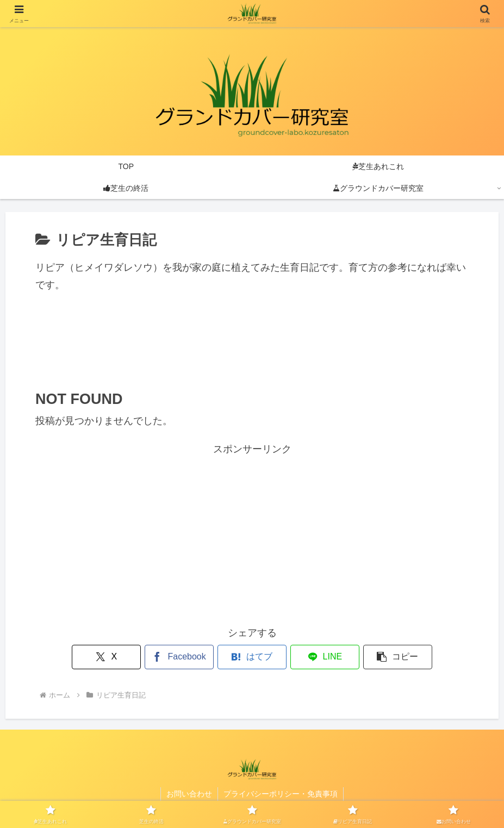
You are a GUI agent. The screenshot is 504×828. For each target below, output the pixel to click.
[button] (398, 657)
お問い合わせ (189, 794)
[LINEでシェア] (325, 657)
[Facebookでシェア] (179, 657)
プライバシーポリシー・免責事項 (281, 794)
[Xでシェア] (107, 657)
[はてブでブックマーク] (252, 657)
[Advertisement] (252, 347)
